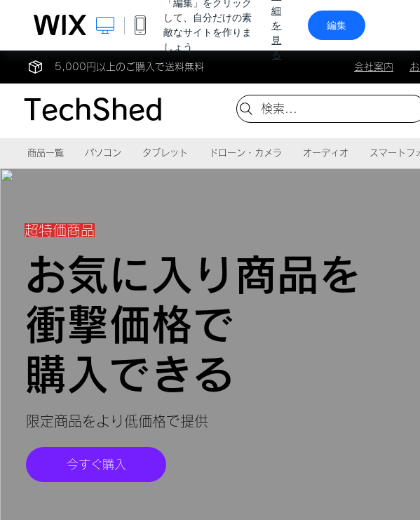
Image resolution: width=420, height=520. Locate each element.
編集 (337, 25)
